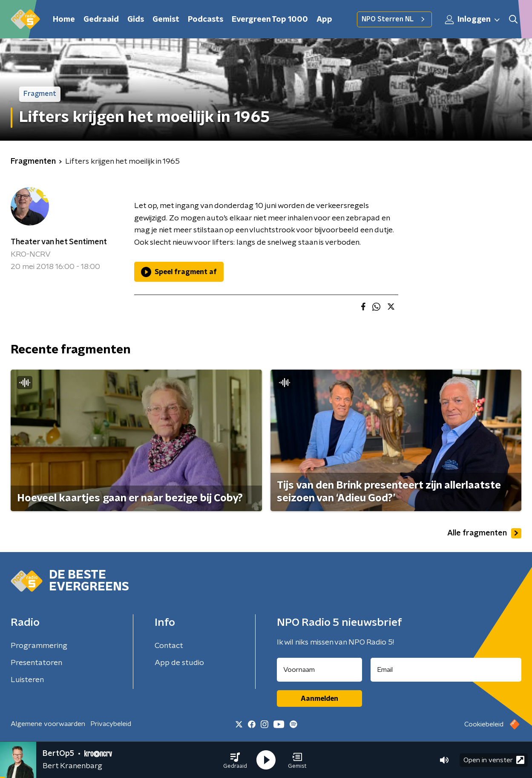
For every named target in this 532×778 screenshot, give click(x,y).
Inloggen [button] (473, 20)
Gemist (166, 20)
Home (64, 20)
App (324, 20)
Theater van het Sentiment (59, 242)
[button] (235, 760)
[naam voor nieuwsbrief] (319, 670)
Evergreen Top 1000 (270, 20)
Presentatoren (36, 663)
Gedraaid (101, 20)
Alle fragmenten (484, 533)
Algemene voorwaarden (48, 724)
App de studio (179, 663)
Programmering (39, 646)
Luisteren (27, 680)
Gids (136, 20)
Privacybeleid (111, 724)
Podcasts (206, 20)
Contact (169, 646)
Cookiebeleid (484, 724)
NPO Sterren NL (394, 19)
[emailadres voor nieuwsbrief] (446, 670)
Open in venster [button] (494, 760)
